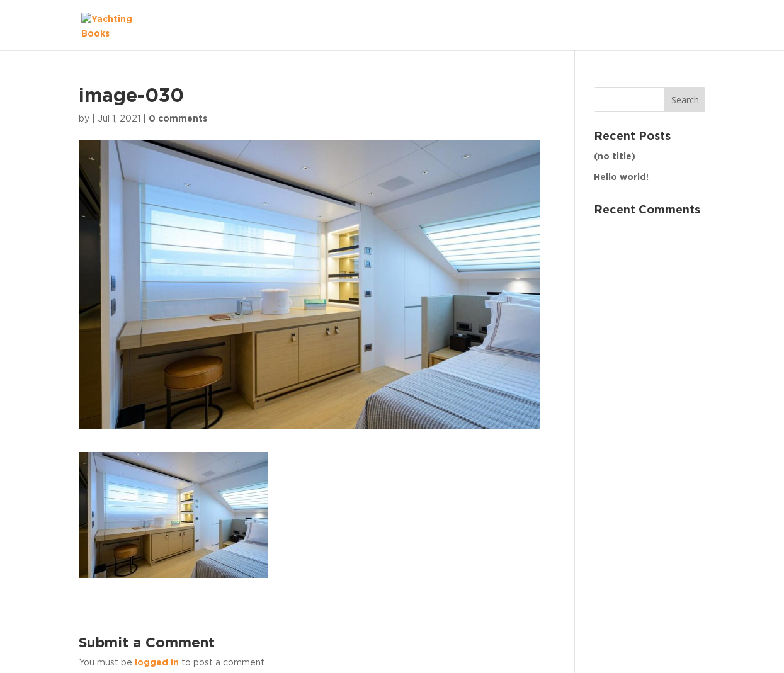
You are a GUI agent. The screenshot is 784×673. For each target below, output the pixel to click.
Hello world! (621, 178)
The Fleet (671, 25)
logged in (157, 663)
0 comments (178, 119)
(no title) (615, 157)
